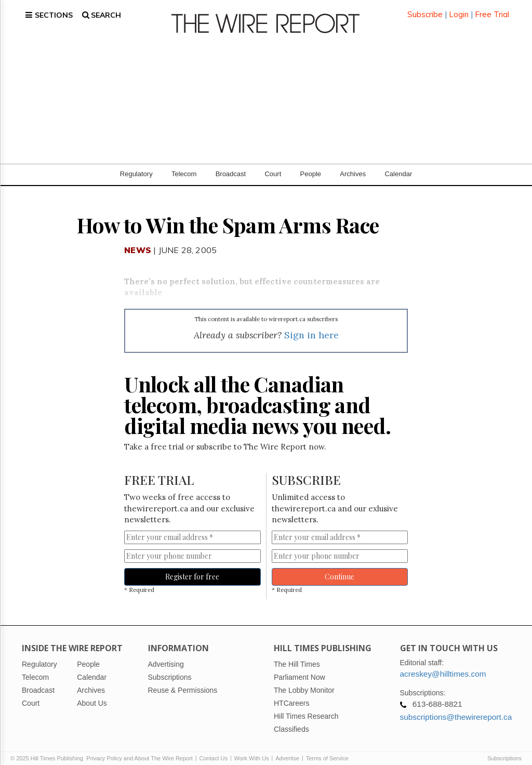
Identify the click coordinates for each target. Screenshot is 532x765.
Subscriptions (504, 750)
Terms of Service (327, 750)
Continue (340, 568)
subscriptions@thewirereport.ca (456, 709)
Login (459, 10)
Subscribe (425, 10)
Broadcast (231, 166)
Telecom (184, 166)
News (138, 242)
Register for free (192, 568)
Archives (353, 166)
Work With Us (252, 750)
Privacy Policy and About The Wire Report (139, 750)
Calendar (398, 166)
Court (273, 166)
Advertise (287, 750)
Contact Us (214, 750)
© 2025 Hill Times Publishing (48, 750)
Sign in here (311, 327)
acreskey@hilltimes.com (443, 666)
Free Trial (492, 10)
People (311, 166)
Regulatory (136, 166)
